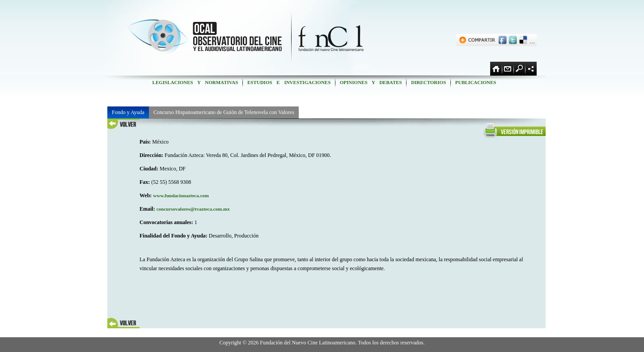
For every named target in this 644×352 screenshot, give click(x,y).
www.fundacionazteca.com (181, 195)
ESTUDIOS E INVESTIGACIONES (289, 82)
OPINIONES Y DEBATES (371, 82)
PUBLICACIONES (476, 82)
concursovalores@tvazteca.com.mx (193, 209)
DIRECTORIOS (428, 82)
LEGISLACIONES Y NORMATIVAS (195, 82)
